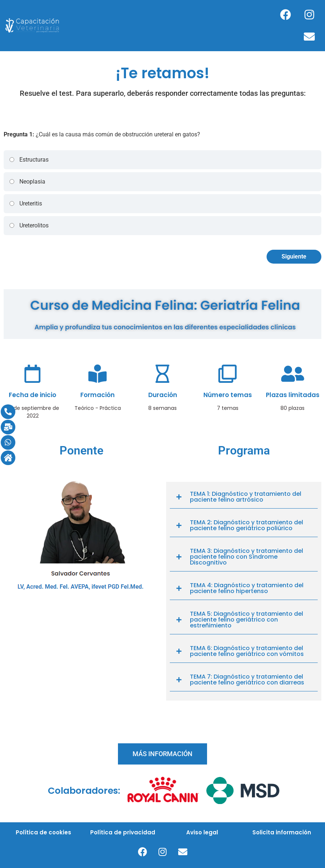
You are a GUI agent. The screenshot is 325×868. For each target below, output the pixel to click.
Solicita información (282, 832)
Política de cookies (43, 832)
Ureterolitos (29, 225)
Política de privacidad (123, 832)
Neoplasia (27, 182)
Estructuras (29, 160)
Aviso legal (202, 832)
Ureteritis (25, 203)
